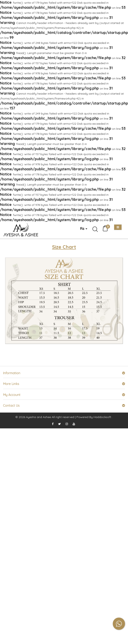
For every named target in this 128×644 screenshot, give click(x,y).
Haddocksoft (102, 417)
